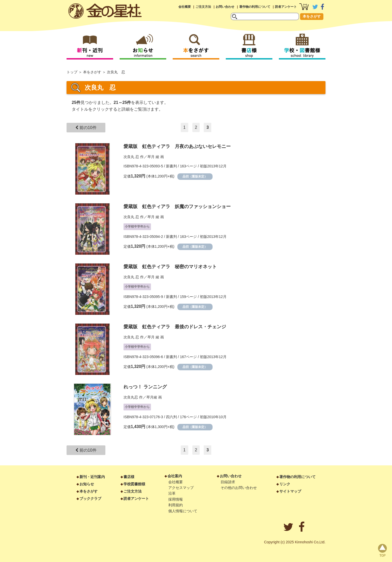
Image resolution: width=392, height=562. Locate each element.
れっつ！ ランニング (145, 387)
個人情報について (183, 511)
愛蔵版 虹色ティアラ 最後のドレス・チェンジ (175, 327)
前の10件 (86, 128)
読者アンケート (286, 7)
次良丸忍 (131, 397)
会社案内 (175, 476)
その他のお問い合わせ (239, 488)
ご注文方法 (203, 7)
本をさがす (312, 16)
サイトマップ (290, 491)
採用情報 (176, 499)
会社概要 (185, 7)
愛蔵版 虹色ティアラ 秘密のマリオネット (170, 267)
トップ (72, 72)
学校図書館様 (134, 484)
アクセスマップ (181, 488)
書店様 (129, 477)
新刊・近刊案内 (92, 477)
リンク (285, 484)
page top (382, 550)
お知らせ (87, 484)
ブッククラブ (90, 499)
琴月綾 (152, 397)
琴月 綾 (153, 157)
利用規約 (176, 505)
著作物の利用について (255, 7)
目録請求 (228, 482)
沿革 (172, 493)
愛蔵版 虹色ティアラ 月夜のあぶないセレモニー (177, 146)
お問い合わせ (225, 7)
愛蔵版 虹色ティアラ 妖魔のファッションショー (177, 207)
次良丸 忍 (131, 157)
